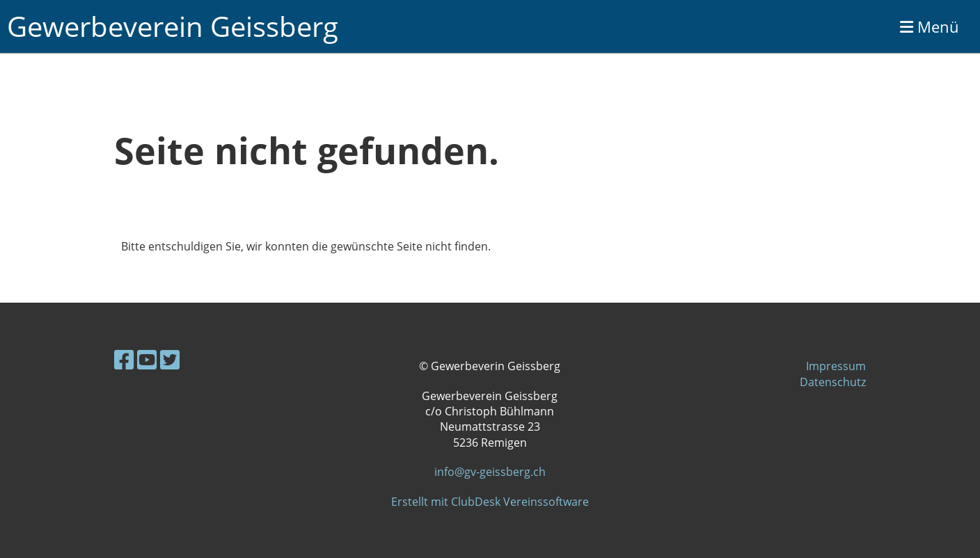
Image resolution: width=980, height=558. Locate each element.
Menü (930, 26)
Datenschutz (833, 382)
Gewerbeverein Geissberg (173, 26)
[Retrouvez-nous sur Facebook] (124, 359)
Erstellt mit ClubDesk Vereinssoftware (490, 502)
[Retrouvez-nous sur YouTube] (147, 359)
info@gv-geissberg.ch (490, 472)
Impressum (836, 366)
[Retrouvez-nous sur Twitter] (170, 359)
